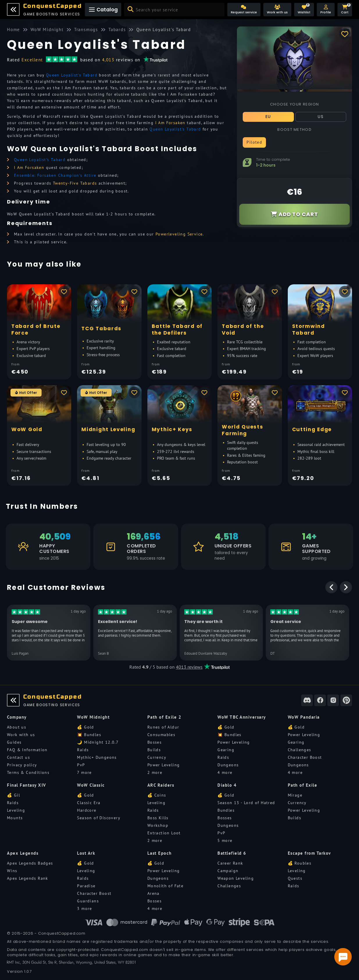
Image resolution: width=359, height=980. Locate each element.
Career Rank (230, 863)
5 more (225, 840)
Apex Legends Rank (28, 878)
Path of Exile (303, 785)
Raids (83, 750)
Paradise (86, 886)
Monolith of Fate (165, 886)
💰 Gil (14, 795)
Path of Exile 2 (165, 717)
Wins (12, 871)
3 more (84, 908)
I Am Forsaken (170, 123)
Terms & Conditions (28, 772)
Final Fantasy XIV (27, 785)
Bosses (155, 742)
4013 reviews (189, 667)
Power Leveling (164, 765)
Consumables (161, 735)
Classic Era (89, 803)
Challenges (300, 750)
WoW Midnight (93, 717)
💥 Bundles (89, 735)
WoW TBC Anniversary (242, 717)
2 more (155, 772)
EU (268, 117)
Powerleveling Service (179, 234)
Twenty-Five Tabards (75, 183)
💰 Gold (85, 727)
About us (17, 727)
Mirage (295, 795)
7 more (84, 772)
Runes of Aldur (163, 727)
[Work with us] (277, 10)
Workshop (158, 825)
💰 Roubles (300, 863)
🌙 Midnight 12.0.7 (98, 742)
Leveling (16, 810)
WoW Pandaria (304, 717)
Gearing (226, 750)
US (321, 117)
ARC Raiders (161, 785)
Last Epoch (160, 853)
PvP (81, 765)
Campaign (228, 871)
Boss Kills (158, 818)
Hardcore (87, 810)
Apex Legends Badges (30, 863)
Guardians (88, 901)
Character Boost (305, 757)
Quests (295, 878)
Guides (14, 742)
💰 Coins (157, 795)
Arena (153, 893)
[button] (326, 10)
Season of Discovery (99, 818)
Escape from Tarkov (309, 853)
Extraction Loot (164, 833)
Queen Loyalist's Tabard (72, 75)
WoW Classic (91, 785)
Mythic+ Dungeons (97, 757)
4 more (225, 772)
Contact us (18, 757)
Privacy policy (22, 765)
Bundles (226, 810)
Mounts (15, 818)
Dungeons (228, 765)
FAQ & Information (27, 750)
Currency (157, 757)
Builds (154, 750)
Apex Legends (23, 853)
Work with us (21, 735)
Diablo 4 (227, 785)
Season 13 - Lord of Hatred (246, 803)
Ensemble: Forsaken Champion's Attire (55, 175)
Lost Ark (86, 853)
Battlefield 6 (232, 853)
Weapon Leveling (236, 878)
